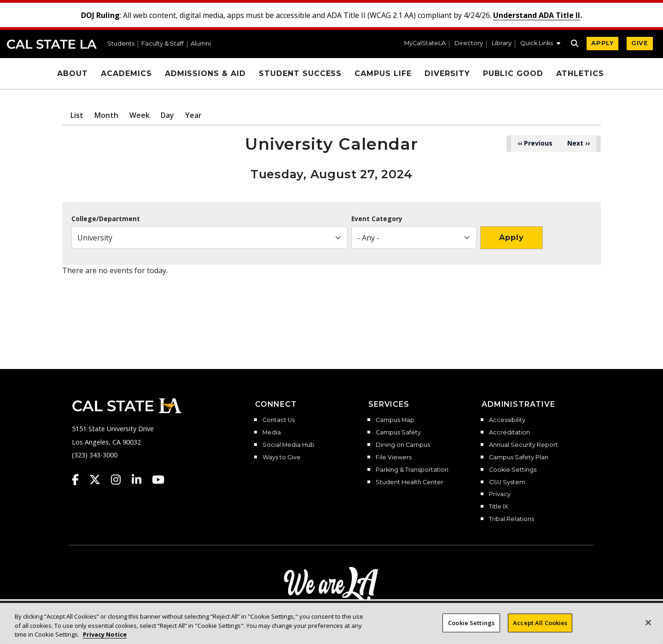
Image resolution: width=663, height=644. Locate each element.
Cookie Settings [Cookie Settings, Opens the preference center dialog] (471, 627)
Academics (126, 73)
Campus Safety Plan (519, 457)
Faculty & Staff (163, 44)
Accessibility (507, 420)
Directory (469, 44)
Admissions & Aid (205, 73)
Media (272, 433)
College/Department (106, 219)
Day (167, 115)
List (77, 115)
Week (140, 115)
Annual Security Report (523, 445)
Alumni (201, 44)
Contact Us (279, 420)
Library (502, 44)
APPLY (602, 43)
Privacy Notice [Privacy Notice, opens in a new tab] (105, 639)
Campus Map (395, 420)
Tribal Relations (512, 519)
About (73, 73)
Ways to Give (282, 457)
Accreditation (509, 433)
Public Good (513, 73)
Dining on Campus (403, 445)
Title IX (498, 507)
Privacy (500, 494)
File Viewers (394, 457)
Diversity (447, 73)
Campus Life (383, 73)
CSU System (507, 482)
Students (121, 44)
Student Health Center (410, 482)
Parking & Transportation (412, 470)
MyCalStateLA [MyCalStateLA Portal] (425, 44)
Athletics (580, 73)
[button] (540, 44)
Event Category (377, 219)
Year (193, 115)
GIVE (640, 43)
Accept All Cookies (540, 627)
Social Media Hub (288, 445)
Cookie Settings (513, 470)
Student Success (300, 73)
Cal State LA (52, 44)
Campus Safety (398, 433)
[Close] (648, 626)
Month (106, 115)
